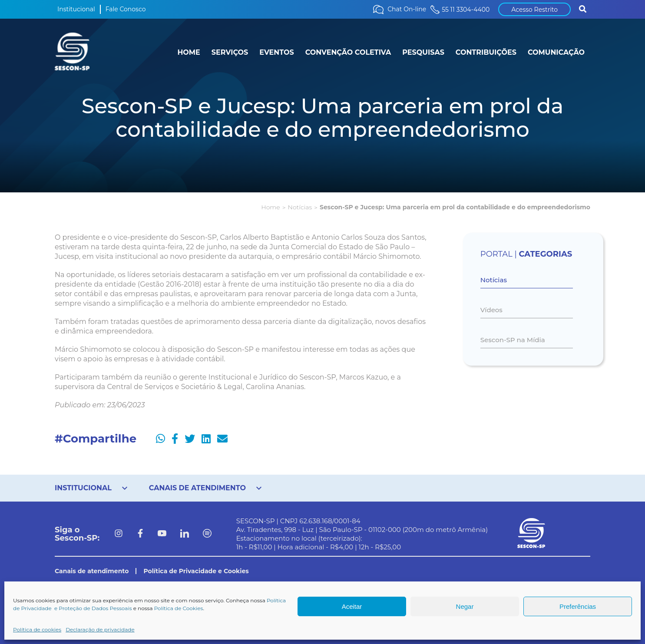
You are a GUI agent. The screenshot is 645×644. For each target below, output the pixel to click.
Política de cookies (37, 629)
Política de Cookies (179, 608)
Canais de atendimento (92, 571)
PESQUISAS (423, 52)
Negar (465, 606)
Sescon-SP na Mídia (513, 340)
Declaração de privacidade (100, 629)
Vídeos (491, 310)
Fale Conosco (126, 9)
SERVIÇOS (230, 52)
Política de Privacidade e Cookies (196, 571)
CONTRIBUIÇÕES (486, 52)
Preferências (578, 606)
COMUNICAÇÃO (556, 52)
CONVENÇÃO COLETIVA (348, 52)
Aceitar (352, 606)
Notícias (300, 207)
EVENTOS (276, 52)
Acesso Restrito (534, 10)
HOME (189, 52)
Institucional (76, 9)
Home (270, 207)
